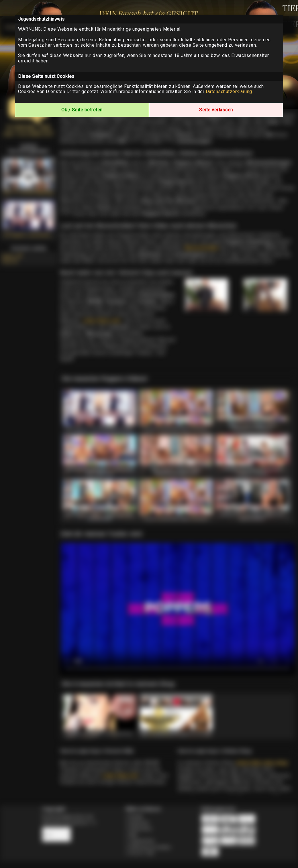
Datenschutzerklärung (229, 91)
